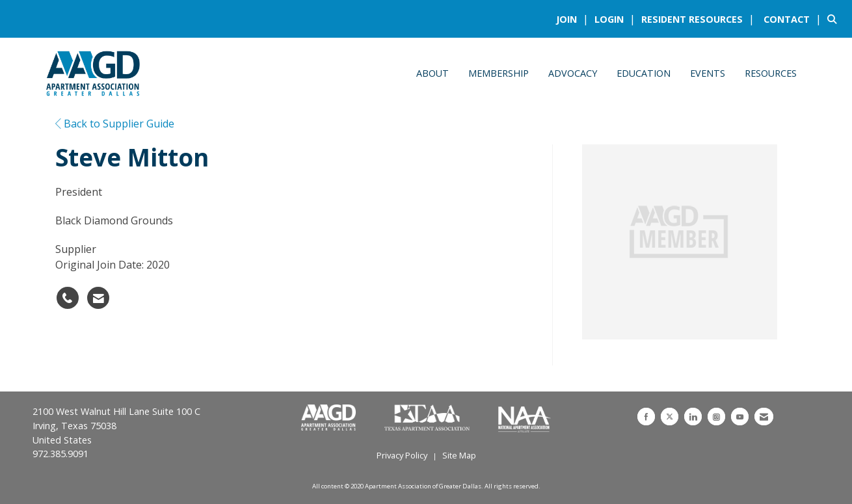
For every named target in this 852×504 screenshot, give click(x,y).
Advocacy (573, 73)
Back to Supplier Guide (115, 124)
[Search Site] (835, 19)
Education (644, 73)
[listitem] (574, 19)
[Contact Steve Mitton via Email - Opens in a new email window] (98, 298)
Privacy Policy (402, 455)
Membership (499, 73)
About (433, 73)
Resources (771, 73)
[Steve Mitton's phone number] (68, 298)
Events (708, 73)
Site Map (459, 455)
